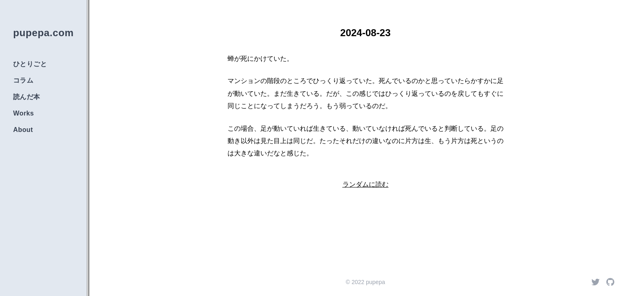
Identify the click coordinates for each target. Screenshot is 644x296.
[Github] (610, 282)
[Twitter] (596, 282)
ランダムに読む (366, 184)
